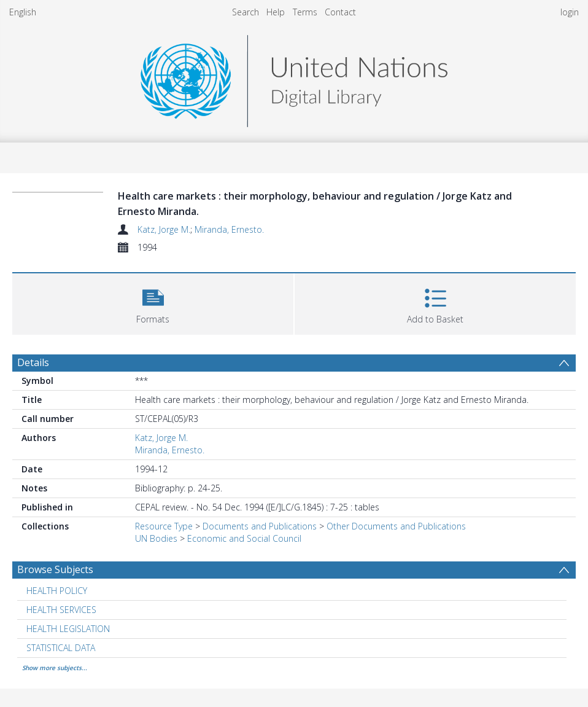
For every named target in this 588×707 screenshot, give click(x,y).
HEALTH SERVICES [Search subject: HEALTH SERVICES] (61, 610)
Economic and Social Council (244, 538)
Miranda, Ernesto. (229, 229)
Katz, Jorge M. (164, 229)
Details (33, 362)
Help (276, 12)
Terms (305, 12)
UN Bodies (156, 538)
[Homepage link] (294, 78)
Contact (340, 12)
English (23, 12)
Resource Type (164, 526)
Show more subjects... (55, 668)
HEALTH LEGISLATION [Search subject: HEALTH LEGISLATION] (68, 629)
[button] (153, 303)
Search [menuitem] (246, 12)
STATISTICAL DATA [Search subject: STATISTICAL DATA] (61, 648)
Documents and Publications (260, 526)
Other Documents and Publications (396, 526)
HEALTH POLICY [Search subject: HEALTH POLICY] (57, 591)
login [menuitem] (570, 12)
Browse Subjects (55, 569)
